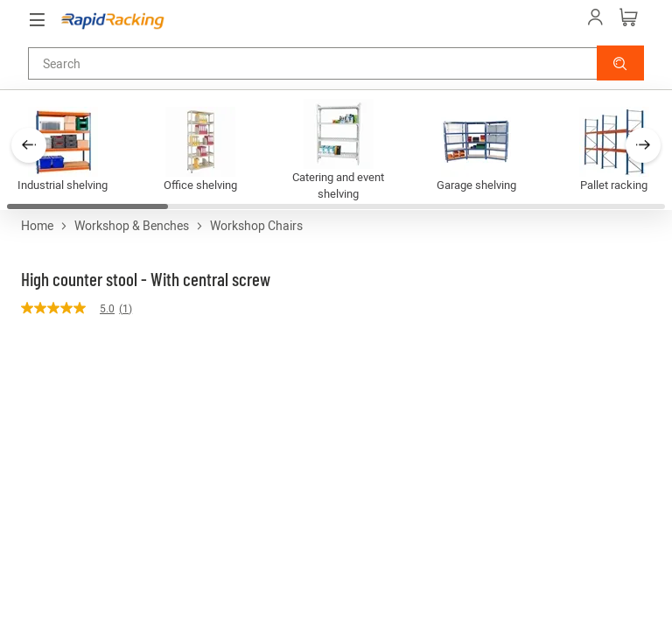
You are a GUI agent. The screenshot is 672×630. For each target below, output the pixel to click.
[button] (620, 63)
